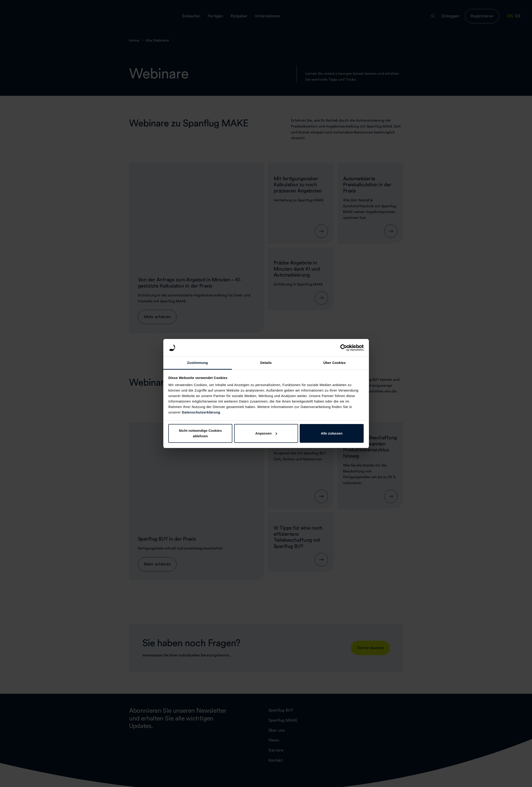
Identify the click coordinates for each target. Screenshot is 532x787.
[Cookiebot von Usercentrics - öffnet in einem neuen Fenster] (344, 348)
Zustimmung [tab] (197, 363)
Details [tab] (266, 363)
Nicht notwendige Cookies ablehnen (200, 433)
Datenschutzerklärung (201, 412)
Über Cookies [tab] (335, 363)
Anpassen (266, 433)
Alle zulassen (332, 433)
